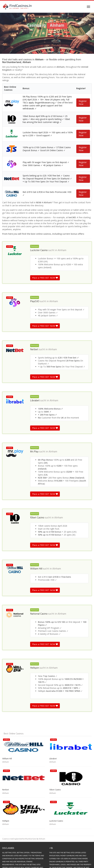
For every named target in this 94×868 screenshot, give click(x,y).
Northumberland (29, 839)
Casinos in (7, 839)
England (16, 839)
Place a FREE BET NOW (45, 278)
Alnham (62, 250)
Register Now (83, 103)
